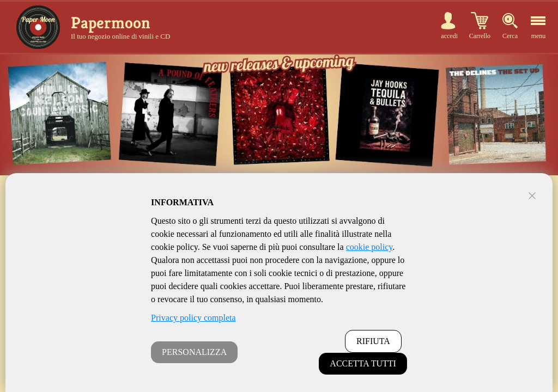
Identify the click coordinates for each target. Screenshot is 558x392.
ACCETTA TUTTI (363, 363)
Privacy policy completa (193, 318)
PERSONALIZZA (194, 352)
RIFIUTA (373, 341)
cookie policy (369, 247)
